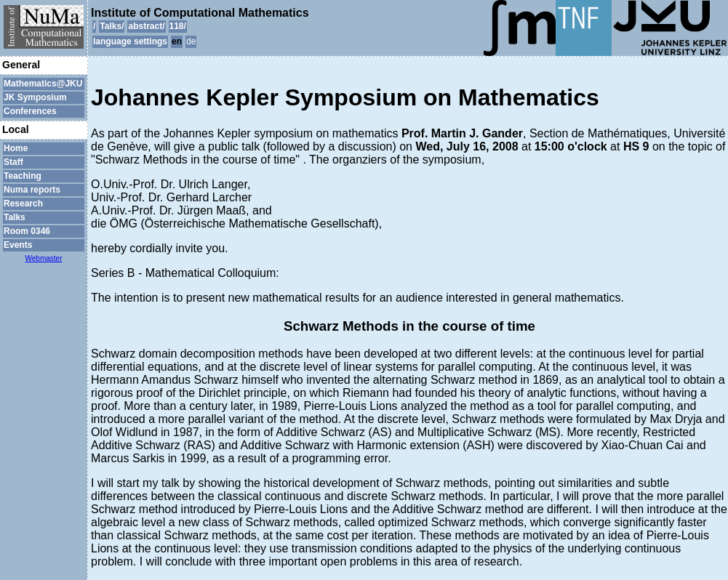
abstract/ (146, 26)
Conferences (30, 111)
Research (23, 204)
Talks (15, 217)
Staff (13, 162)
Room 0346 (27, 231)
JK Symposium (35, 97)
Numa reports (32, 190)
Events (18, 245)
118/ (178, 26)
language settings (130, 41)
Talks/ (112, 26)
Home (16, 148)
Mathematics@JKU (43, 84)
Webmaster (44, 258)
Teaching (23, 176)
